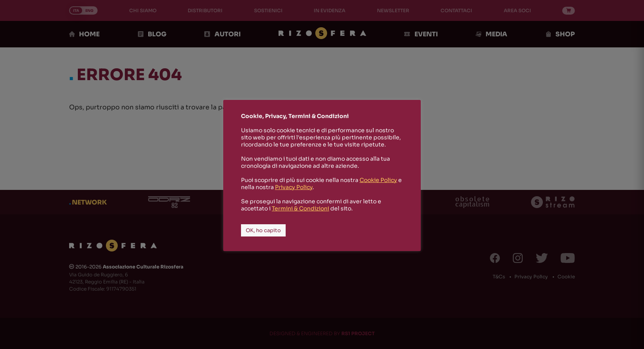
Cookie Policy (378, 180)
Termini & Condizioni (300, 208)
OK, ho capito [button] (263, 230)
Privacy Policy (294, 187)
